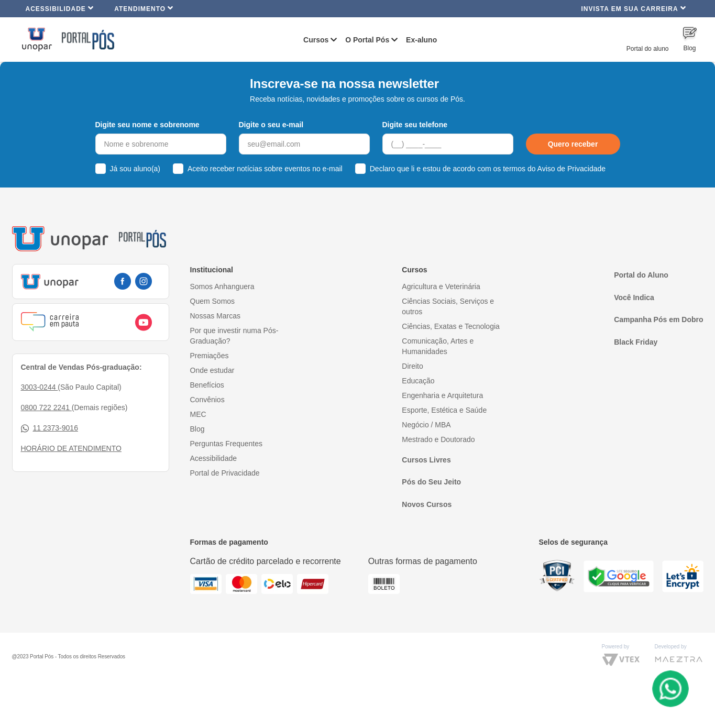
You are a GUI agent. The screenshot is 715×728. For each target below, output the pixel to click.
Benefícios (207, 385)
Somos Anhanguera (222, 286)
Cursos (316, 40)
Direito (412, 366)
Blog (197, 429)
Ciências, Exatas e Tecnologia (451, 326)
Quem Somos (213, 301)
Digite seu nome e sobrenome (147, 125)
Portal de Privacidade (225, 473)
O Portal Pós (367, 40)
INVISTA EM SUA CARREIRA (633, 8)
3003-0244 (40, 387)
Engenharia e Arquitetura (442, 395)
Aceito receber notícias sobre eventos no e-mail (265, 169)
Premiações (210, 356)
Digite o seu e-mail (271, 125)
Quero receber (573, 144)
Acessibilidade (60, 8)
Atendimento (144, 8)
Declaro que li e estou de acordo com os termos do (488, 169)
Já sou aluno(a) (135, 169)
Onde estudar (212, 370)
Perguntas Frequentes (227, 444)
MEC (198, 414)
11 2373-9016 (49, 428)
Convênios (207, 400)
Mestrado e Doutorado (438, 439)
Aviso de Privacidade (571, 169)
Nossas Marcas (215, 316)
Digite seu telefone (415, 125)
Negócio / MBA (426, 425)
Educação (418, 381)
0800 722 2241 (46, 407)
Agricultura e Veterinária (441, 286)
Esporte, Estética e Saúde (444, 410)
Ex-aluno (421, 40)
